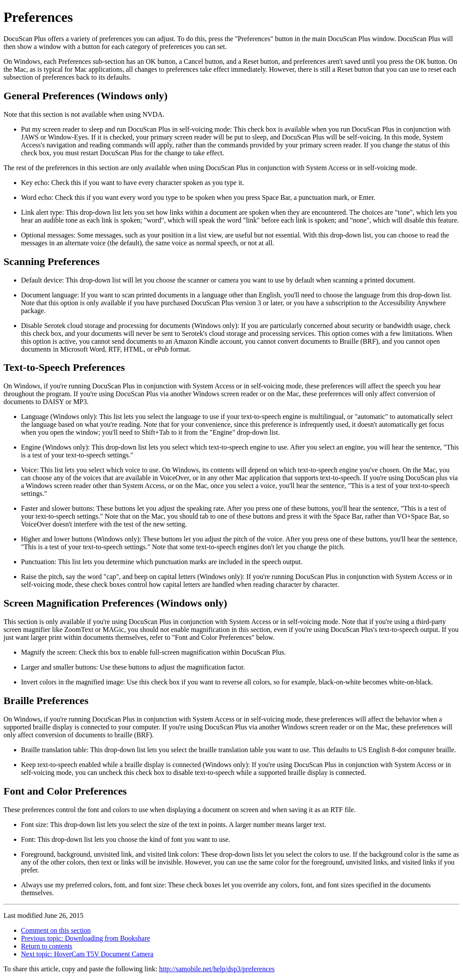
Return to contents (47, 946)
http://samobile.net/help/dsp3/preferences (217, 969)
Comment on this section (56, 930)
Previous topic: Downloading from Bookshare (85, 938)
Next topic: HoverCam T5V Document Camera (87, 954)
